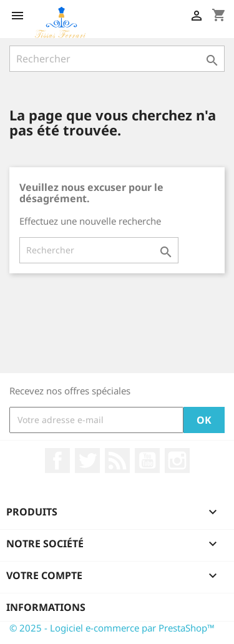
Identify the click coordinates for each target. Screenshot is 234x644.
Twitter (87, 461)
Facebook (57, 461)
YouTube (147, 461)
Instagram (177, 461)
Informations (46, 607)
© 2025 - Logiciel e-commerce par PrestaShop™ (112, 628)
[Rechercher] (117, 59)
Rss (117, 461)
